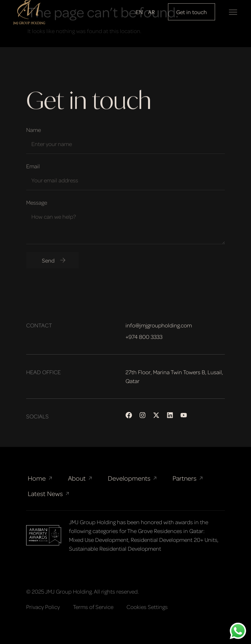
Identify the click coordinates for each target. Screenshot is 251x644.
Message (37, 202)
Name (33, 130)
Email (33, 166)
